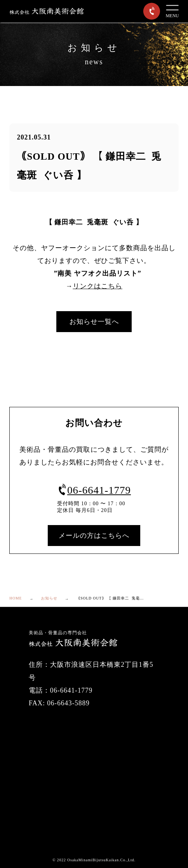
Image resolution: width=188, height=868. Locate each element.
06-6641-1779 (94, 490)
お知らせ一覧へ (94, 322)
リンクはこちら (98, 286)
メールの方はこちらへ (94, 536)
